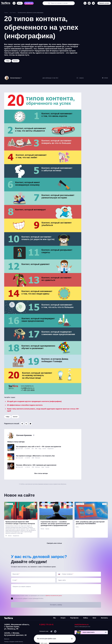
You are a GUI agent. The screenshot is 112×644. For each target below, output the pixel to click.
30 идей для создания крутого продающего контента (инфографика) (34, 401)
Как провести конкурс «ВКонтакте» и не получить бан (35, 456)
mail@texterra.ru (82, 624)
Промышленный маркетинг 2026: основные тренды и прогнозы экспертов (20, 523)
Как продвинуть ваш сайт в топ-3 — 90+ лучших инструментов (39, 447)
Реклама (47, 467)
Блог (94, 618)
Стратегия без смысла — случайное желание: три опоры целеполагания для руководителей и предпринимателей (55, 524)
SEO (33, 449)
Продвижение (50, 449)
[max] (89, 3)
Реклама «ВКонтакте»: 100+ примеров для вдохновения (36, 465)
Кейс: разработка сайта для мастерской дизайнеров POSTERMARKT (90, 523)
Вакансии (7, 639)
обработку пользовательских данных (54, 596)
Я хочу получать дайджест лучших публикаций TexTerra (29, 598)
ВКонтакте (38, 458)
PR (6, 536)
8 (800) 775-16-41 (46, 624)
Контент (15, 417)
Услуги (63, 618)
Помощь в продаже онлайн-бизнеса (14, 642)
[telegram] (93, 3)
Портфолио (74, 618)
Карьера (47, 529)
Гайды (8, 417)
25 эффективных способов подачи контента (25, 405)
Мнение (10, 536)
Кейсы (77, 527)
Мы (55, 618)
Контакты (104, 618)
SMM (36, 449)
